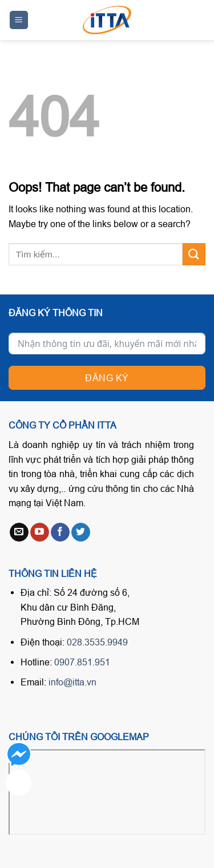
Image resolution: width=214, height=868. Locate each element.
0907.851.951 (82, 662)
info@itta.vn (72, 682)
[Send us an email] (19, 532)
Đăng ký (107, 378)
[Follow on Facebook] (60, 532)
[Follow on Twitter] (81, 532)
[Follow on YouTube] (40, 532)
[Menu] (19, 20)
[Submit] (194, 254)
